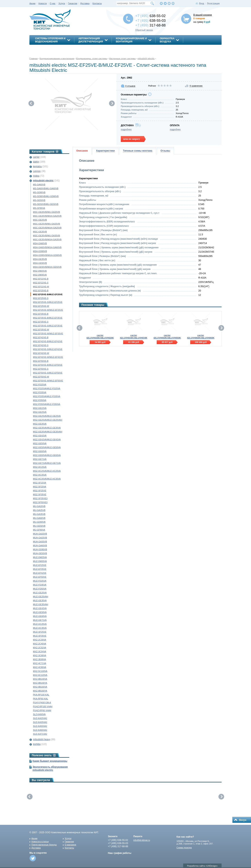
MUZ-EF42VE (40, 573)
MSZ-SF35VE (40, 494)
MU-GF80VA (39, 530)
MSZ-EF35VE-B (41, 314)
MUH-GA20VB (40, 534)
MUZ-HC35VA (40, 628)
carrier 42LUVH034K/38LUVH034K (134, 337)
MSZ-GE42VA (40, 436)
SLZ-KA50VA (39, 714)
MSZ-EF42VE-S (41, 345)
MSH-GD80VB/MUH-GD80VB (47, 255)
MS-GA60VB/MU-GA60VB (46, 188)
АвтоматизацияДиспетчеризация (91, 40)
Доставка (85, 3)
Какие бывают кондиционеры (50, 761)
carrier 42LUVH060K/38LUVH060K (201, 337)
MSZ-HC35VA (40, 475)
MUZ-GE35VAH (40, 604)
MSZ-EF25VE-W (41, 306)
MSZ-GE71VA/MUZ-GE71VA (47, 463)
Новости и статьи (40, 842)
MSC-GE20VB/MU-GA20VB (46, 212)
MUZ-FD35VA (40, 585)
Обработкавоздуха (167, 40)
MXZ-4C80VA (40, 667)
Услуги (62, 3)
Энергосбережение (48, 48)
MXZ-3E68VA (39, 659)
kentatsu (37, 166)
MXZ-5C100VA (40, 671)
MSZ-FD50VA (40, 400)
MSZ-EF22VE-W (41, 287)
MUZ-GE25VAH (40, 597)
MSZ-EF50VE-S (41, 369)
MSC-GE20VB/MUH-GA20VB (47, 216)
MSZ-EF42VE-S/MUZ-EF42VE (48, 349)
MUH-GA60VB (40, 545)
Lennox (37, 171)
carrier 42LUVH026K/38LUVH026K (100, 337)
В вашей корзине (203, 15)
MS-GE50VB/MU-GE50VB (46, 204)
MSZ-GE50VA (40, 443)
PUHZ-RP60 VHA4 (42, 710)
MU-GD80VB (39, 522)
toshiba (37, 744)
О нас (53, 3)
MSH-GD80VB (40, 251)
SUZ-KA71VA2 (40, 734)
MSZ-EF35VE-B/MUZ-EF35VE (48, 318)
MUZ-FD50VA (40, 589)
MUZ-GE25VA (40, 593)
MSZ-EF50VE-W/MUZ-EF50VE (48, 381)
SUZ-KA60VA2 (40, 730)
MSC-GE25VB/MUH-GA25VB (47, 228)
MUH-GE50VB (40, 553)
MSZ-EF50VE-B (41, 361)
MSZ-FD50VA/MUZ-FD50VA (47, 404)
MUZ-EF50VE (40, 577)
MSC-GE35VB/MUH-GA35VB (47, 239)
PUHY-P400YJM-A (42, 703)
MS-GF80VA (39, 208)
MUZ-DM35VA (40, 561)
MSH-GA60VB (40, 243)
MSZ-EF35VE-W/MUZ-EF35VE (48, 333)
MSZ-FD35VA (40, 392)
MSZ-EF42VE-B (41, 337)
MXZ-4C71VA (40, 663)
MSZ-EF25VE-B (41, 291)
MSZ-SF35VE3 (40, 498)
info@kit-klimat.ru (142, 840)
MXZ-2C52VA (40, 648)
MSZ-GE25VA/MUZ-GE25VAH (48, 420)
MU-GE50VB (39, 526)
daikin (36, 162)
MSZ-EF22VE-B (41, 279)
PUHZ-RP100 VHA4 (43, 706)
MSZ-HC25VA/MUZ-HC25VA (47, 471)
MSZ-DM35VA (40, 275)
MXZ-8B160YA (40, 691)
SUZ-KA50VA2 (40, 726)
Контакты (97, 3)
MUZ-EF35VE (40, 569)
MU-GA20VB (39, 506)
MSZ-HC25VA (40, 467)
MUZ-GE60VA (40, 616)
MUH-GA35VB (40, 542)
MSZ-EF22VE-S (41, 283)
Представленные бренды (44, 845)
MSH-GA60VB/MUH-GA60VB (47, 247)
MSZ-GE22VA (40, 408)
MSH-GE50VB (40, 263)
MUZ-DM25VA (40, 557)
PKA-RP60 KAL (40, 699)
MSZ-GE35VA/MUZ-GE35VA (47, 428)
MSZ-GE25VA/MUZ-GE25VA (47, 416)
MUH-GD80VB (40, 549)
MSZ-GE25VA (40, 412)
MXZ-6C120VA (40, 675)
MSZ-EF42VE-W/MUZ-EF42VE (48, 357)
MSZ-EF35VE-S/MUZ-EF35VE (48, 326)
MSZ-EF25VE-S (41, 298)
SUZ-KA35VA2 (40, 722)
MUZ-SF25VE (40, 632)
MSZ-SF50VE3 (40, 502)
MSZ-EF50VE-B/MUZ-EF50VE (48, 365)
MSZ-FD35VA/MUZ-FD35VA (47, 396)
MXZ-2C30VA (40, 640)
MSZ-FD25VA (40, 385)
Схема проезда (184, 848)
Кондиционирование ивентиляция (131, 40)
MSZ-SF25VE (40, 491)
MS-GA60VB (39, 185)
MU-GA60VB (39, 518)
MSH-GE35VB (40, 259)
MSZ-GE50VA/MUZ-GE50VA (47, 447)
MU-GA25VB (39, 510)
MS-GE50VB (39, 200)
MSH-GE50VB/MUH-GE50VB (47, 267)
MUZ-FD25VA (40, 581)
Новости (43, 3)
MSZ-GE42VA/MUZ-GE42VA (47, 439)
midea (36, 176)
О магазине (70, 845)
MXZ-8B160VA (40, 687)
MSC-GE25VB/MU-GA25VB (46, 224)
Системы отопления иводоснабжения (50, 40)
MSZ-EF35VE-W (41, 330)
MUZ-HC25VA (40, 624)
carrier (36, 157)
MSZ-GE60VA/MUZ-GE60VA (47, 455)
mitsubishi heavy (42, 739)
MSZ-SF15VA (40, 483)
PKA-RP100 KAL (41, 695)
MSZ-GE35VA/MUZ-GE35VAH (48, 432)
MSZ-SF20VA (40, 487)
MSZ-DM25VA (40, 271)
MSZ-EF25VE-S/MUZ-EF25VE (48, 302)
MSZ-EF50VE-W (41, 377)
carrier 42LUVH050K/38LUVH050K (167, 337)
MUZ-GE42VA (40, 608)
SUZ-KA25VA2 (40, 718)
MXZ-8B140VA (40, 679)
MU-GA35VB (39, 514)
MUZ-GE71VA (40, 620)
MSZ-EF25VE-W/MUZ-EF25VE (48, 310)
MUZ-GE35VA (40, 600)
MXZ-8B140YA (40, 683)
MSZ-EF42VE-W (41, 353)
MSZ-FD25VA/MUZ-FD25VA (47, 388)
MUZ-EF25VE (40, 565)
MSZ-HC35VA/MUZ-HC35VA (47, 479)
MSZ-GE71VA (40, 459)
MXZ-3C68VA (40, 655)
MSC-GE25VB (40, 220)
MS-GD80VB (39, 192)
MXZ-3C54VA (40, 651)
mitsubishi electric (43, 181)
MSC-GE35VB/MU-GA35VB (46, 236)
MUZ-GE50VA (40, 612)
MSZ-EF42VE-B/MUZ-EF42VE (48, 341)
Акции (32, 3)
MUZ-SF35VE (40, 636)
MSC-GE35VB (40, 232)
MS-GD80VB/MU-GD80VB (46, 196)
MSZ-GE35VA (40, 424)
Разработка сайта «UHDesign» (202, 866)
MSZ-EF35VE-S (41, 322)
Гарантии (73, 3)
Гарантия (69, 842)
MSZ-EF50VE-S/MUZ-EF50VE (48, 373)
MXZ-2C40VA (40, 644)
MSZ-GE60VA (40, 451)
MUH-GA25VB (40, 538)
